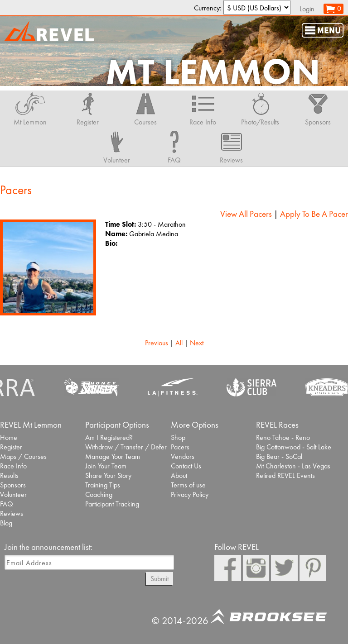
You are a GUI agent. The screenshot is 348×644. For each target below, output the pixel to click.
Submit (159, 579)
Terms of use (188, 485)
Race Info (13, 466)
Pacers (180, 447)
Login (307, 9)
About (179, 475)
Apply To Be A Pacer (314, 214)
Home (9, 437)
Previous (157, 343)
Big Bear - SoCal (279, 456)
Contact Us (186, 466)
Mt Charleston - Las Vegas (293, 466)
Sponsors (13, 485)
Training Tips (103, 485)
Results (9, 475)
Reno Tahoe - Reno (283, 437)
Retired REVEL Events (285, 475)
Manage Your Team (113, 456)
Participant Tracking (112, 504)
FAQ (7, 504)
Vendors (183, 456)
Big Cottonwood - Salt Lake (294, 447)
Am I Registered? (109, 437)
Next (197, 343)
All (179, 343)
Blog (6, 523)
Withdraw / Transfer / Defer (126, 447)
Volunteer (13, 494)
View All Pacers (246, 214)
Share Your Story (108, 475)
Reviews (12, 513)
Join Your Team (106, 466)
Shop (178, 437)
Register (11, 447)
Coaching (99, 494)
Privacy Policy (190, 494)
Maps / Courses (23, 456)
